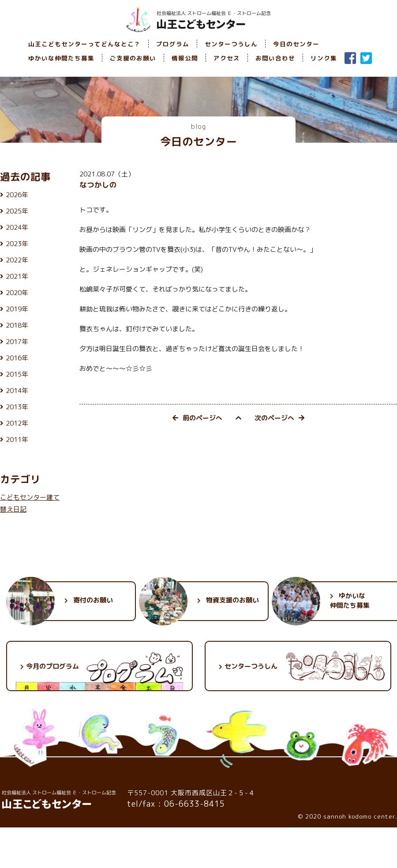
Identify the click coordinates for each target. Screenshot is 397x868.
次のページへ (279, 418)
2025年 (17, 211)
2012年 (17, 423)
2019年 (17, 309)
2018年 (17, 325)
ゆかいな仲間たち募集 (61, 58)
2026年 (17, 195)
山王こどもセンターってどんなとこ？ (84, 44)
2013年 (17, 407)
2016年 (17, 358)
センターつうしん (231, 44)
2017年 (17, 342)
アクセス (227, 58)
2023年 (17, 244)
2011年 (17, 440)
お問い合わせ (275, 58)
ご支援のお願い (133, 58)
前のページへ (197, 418)
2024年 (17, 227)
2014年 (17, 391)
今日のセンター (296, 44)
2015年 (17, 374)
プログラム (173, 44)
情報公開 (185, 58)
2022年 (17, 260)
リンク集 (324, 58)
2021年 (17, 276)
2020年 (17, 293)
